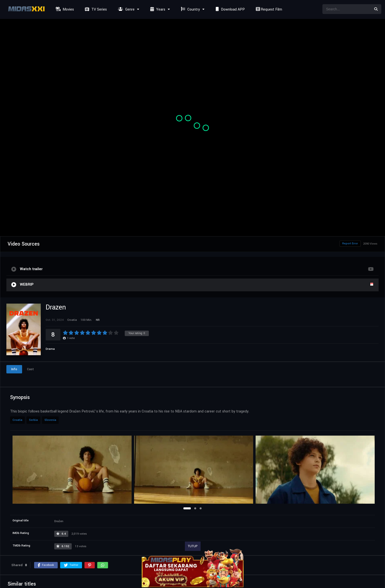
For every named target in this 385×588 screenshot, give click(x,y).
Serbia (33, 420)
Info (14, 369)
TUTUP (193, 546)
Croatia (17, 420)
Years (157, 9)
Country (190, 9)
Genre (126, 9)
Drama (50, 349)
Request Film (268, 9)
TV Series (95, 9)
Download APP (230, 9)
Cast (30, 369)
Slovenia (50, 420)
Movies (64, 9)
